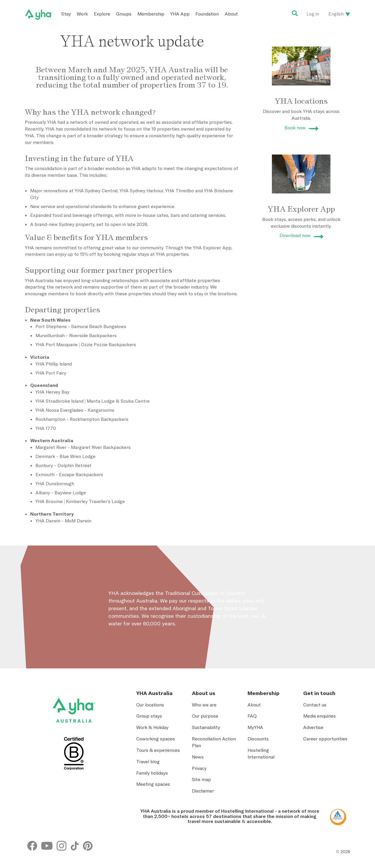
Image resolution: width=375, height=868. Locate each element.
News (198, 757)
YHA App (180, 14)
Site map (201, 779)
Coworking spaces (156, 739)
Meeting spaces (153, 784)
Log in (313, 14)
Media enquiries (319, 716)
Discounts (258, 739)
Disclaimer (203, 791)
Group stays (149, 716)
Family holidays (152, 773)
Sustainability (206, 727)
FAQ (252, 716)
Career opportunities (325, 739)
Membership (151, 14)
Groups (124, 14)
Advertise (313, 727)
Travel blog (148, 761)
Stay (66, 14)
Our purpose (205, 716)
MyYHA (255, 727)
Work (82, 14)
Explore (102, 14)
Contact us (315, 705)
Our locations (150, 705)
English (336, 14)
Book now (295, 128)
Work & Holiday (152, 727)
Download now (295, 235)
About (231, 14)
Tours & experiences (158, 750)
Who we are (204, 705)
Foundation (207, 14)
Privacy (199, 768)
